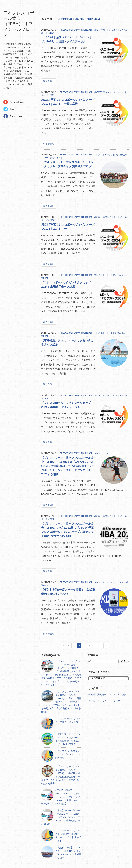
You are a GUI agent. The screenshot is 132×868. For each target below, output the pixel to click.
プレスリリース (101, 453)
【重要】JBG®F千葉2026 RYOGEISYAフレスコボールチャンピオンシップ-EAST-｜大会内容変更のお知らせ (61, 817)
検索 (123, 661)
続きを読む (49, 81)
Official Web (18, 102)
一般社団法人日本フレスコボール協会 (107, 694)
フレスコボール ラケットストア (104, 701)
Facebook (16, 116)
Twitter (14, 109)
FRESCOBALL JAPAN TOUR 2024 (78, 19)
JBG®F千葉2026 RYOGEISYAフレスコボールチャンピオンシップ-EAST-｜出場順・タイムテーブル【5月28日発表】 (61, 797)
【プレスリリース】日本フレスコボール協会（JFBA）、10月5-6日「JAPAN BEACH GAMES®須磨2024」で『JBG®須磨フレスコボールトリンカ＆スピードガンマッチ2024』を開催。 (68, 466)
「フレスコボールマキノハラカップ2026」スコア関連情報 (68, 754)
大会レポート (56, 158)
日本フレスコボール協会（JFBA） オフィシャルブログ (19, 24)
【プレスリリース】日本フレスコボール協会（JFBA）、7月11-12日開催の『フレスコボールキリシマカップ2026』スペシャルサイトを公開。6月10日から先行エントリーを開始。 (61, 702)
